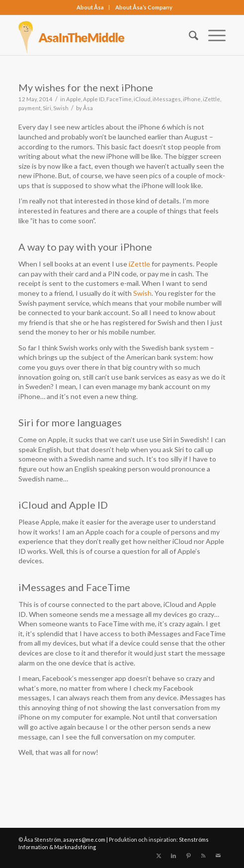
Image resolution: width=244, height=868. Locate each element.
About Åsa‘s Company (144, 7)
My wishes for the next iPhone (86, 87)
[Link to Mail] (218, 856)
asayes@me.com (84, 839)
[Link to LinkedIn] (173, 856)
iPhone (192, 99)
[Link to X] (159, 856)
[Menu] (212, 35)
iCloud (142, 99)
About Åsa (90, 7)
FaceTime (119, 99)
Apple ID (94, 99)
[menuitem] (90, 7)
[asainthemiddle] (101, 35)
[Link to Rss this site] (203, 856)
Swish (61, 108)
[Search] (189, 35)
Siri (47, 108)
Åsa (88, 108)
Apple (74, 99)
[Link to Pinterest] (188, 856)
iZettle (211, 99)
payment (30, 108)
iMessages (167, 99)
